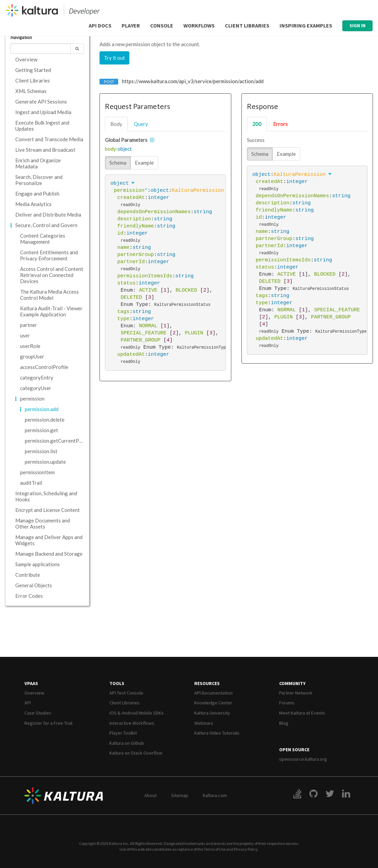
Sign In (357, 25)
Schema (118, 163)
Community (292, 683)
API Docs (100, 25)
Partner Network (296, 693)
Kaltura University (212, 713)
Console (162, 25)
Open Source (294, 750)
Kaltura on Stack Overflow (136, 753)
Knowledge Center (213, 703)
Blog (284, 723)
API (28, 703)
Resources (207, 683)
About (150, 795)
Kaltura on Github (127, 743)
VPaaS (31, 683)
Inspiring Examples (306, 25)
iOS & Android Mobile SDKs (137, 713)
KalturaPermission (198, 190)
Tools (117, 683)
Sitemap (180, 795)
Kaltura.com (215, 795)
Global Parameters (126, 140)
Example (144, 163)
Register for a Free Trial (48, 723)
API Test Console (126, 693)
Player (131, 25)
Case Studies (38, 713)
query (141, 124)
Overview (34, 693)
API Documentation (213, 693)
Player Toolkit (123, 733)
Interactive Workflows (132, 723)
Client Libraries (247, 25)
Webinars (204, 723)
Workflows (199, 25)
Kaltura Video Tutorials (217, 733)
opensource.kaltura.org (303, 759)
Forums (287, 703)
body (116, 124)
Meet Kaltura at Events (302, 713)
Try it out (114, 58)
